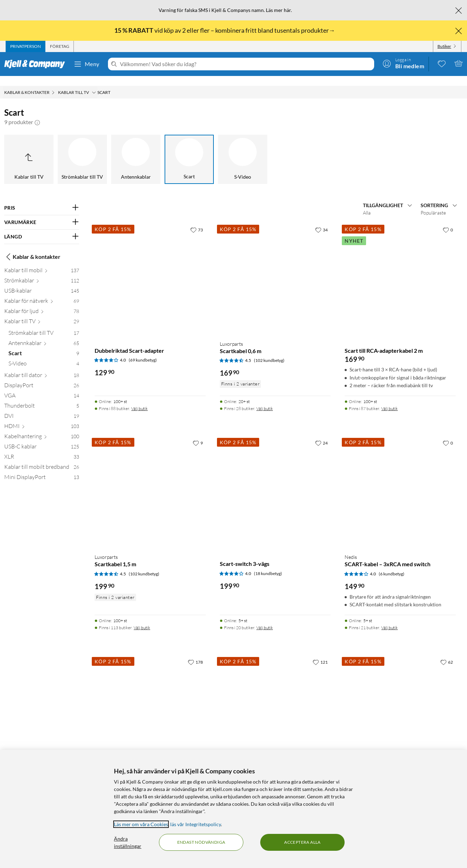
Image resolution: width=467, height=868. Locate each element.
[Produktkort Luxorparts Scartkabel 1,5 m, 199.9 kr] (150, 482)
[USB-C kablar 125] (42, 438)
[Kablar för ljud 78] (42, 303)
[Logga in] (403, 63)
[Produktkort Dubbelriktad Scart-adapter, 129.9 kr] (150, 269)
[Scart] (189, 149)
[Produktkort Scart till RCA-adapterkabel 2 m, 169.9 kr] (400, 269)
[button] (37, 112)
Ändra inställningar (128, 842)
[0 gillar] (448, 220)
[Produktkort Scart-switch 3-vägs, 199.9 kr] (275, 482)
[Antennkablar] (136, 149)
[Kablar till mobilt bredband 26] (42, 458)
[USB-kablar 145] (42, 282)
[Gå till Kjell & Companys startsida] (37, 64)
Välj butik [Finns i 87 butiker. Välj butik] (389, 399)
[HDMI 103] (42, 418)
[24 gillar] (321, 433)
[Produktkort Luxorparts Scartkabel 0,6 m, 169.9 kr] (275, 269)
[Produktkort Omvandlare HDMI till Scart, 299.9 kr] (275, 701)
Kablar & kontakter (32, 247)
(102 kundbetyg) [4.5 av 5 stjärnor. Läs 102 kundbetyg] (269, 350)
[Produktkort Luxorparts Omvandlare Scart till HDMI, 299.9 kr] (150, 701)
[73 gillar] (197, 220)
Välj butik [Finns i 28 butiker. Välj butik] (265, 399)
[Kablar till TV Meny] (94, 83)
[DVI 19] (42, 407)
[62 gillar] (447, 652)
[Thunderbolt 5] (42, 397)
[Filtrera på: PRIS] (42, 198)
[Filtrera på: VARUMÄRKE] (42, 212)
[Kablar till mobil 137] (42, 262)
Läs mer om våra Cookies (141, 824)
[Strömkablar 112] (42, 272)
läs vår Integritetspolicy (196, 824)
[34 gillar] (321, 220)
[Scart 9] (44, 345)
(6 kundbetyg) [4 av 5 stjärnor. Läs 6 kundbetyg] (392, 564)
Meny (87, 64)
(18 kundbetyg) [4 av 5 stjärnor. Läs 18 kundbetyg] (268, 564)
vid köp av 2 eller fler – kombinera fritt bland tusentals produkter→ (225, 30)
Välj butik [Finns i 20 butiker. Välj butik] (265, 618)
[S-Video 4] (44, 355)
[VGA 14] (42, 387)
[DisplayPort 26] (42, 377)
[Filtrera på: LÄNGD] (42, 227)
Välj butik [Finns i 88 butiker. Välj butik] (139, 399)
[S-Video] (243, 149)
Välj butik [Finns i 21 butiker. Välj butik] (389, 618)
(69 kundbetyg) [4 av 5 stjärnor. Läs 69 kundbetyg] (143, 350)
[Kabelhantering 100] (42, 428)
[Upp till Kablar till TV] (29, 149)
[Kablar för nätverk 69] (42, 292)
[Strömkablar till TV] (82, 149)
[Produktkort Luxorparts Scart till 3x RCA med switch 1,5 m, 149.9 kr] (400, 701)
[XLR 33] (42, 448)
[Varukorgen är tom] (459, 63)
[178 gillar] (195, 652)
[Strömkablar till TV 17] (44, 324)
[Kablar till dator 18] (42, 367)
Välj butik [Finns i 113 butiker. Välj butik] (142, 618)
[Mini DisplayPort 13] (42, 469)
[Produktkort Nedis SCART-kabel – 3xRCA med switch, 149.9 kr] (400, 482)
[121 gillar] (320, 652)
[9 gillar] (198, 433)
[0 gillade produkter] (442, 63)
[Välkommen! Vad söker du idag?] (246, 64)
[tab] (25, 46)
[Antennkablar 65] (44, 335)
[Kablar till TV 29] (42, 313)
